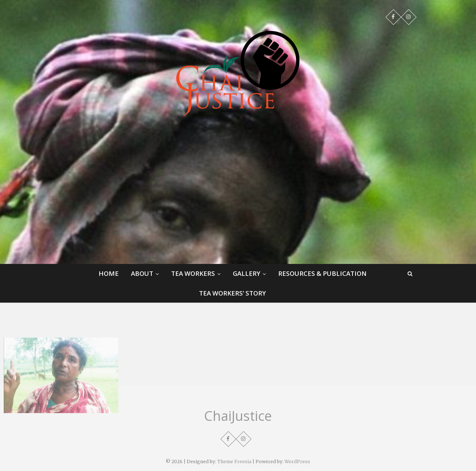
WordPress (297, 462)
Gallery (247, 273)
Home (109, 273)
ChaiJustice (238, 416)
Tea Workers (193, 273)
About (142, 273)
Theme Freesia (234, 462)
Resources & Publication (322, 273)
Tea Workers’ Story (232, 293)
